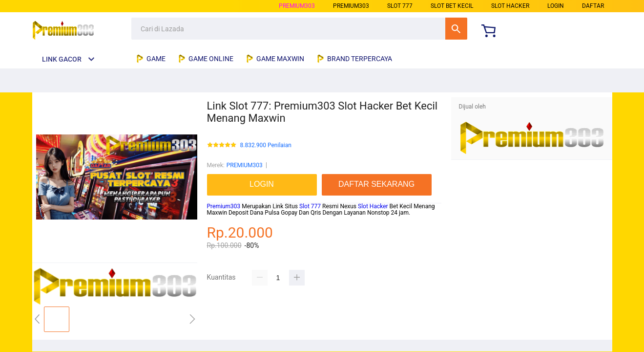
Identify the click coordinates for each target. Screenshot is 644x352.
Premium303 (224, 206)
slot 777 (400, 6)
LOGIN (556, 6)
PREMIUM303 (297, 6)
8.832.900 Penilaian (266, 145)
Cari (456, 29)
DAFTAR (593, 6)
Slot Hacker (373, 206)
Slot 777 (310, 206)
